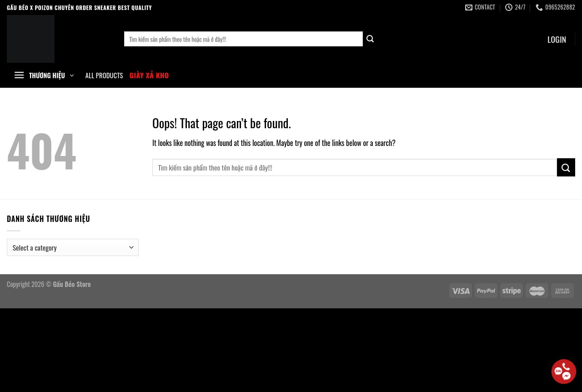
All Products (104, 75)
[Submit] (371, 39)
